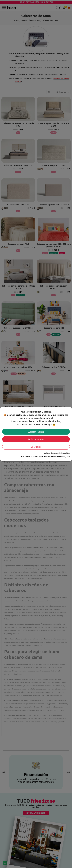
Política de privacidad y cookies (57, 453)
